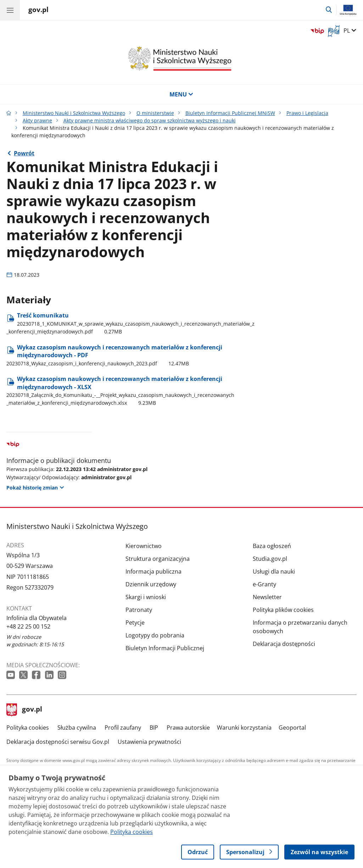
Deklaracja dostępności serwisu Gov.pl (58, 742)
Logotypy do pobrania (155, 635)
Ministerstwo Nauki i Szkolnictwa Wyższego (74, 113)
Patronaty (139, 610)
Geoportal (292, 728)
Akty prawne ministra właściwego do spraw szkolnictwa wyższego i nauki (150, 120)
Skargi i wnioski (146, 597)
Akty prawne (37, 120)
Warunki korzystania (244, 728)
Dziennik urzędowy (151, 584)
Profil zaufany (123, 728)
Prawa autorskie (188, 728)
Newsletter (267, 597)
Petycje (135, 623)
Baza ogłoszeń (272, 546)
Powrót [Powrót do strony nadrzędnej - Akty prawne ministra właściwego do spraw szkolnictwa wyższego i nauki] (24, 153)
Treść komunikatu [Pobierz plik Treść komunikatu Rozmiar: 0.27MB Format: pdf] (130, 323)
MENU (181, 94)
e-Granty (264, 584)
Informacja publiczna (153, 571)
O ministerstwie (155, 113)
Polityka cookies (28, 728)
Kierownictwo (144, 546)
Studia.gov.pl (270, 559)
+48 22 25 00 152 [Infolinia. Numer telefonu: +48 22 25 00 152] (28, 626)
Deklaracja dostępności (284, 644)
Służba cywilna (77, 728)
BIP (154, 728)
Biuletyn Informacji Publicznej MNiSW (230, 113)
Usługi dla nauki (274, 571)
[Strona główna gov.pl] (38, 11)
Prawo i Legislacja (307, 113)
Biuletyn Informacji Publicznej (165, 648)
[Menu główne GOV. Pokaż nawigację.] (10, 10)
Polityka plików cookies (283, 610)
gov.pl (24, 710)
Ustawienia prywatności (149, 742)
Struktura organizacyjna (158, 559)
